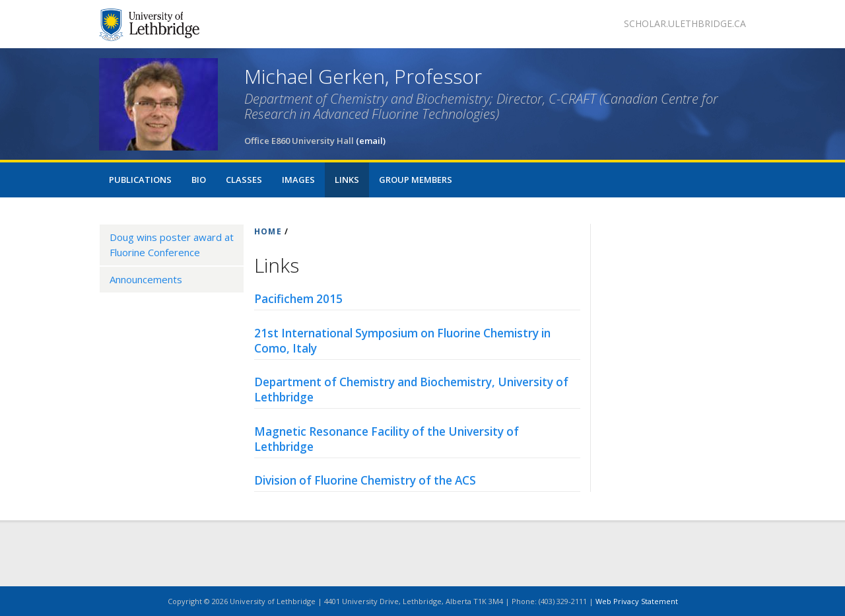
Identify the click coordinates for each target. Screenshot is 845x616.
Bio (199, 180)
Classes (244, 180)
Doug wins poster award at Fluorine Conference (172, 245)
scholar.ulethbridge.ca (685, 23)
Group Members (416, 180)
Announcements (146, 279)
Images (298, 180)
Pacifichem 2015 (298, 299)
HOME (268, 231)
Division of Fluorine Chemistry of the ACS (365, 480)
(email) (371, 141)
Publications (140, 180)
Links (347, 180)
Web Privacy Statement (637, 601)
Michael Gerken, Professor (363, 76)
